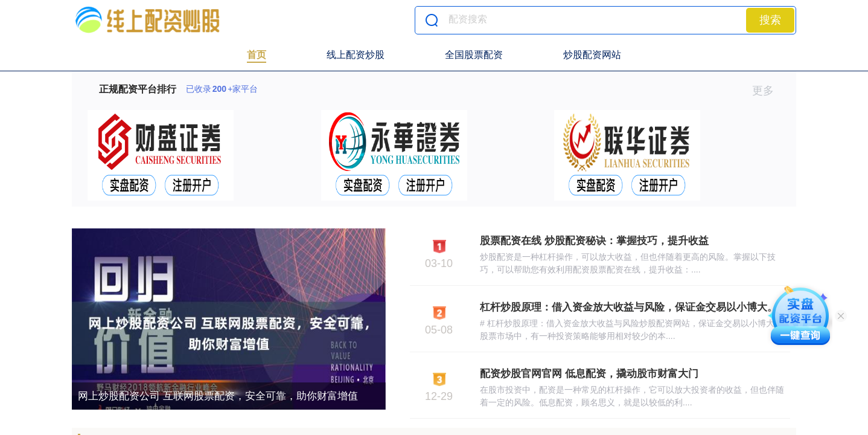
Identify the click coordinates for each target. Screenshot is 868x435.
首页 (257, 55)
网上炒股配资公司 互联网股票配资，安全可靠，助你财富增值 (218, 396)
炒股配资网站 (592, 55)
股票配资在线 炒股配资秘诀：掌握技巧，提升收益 (594, 241)
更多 (768, 91)
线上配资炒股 (356, 55)
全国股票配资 (474, 55)
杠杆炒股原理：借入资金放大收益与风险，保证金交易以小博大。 (629, 307)
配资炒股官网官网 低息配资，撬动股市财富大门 (589, 374)
